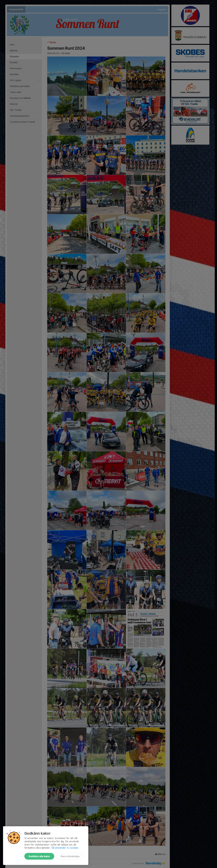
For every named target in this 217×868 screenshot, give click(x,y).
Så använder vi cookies (65, 848)
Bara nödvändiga (70, 856)
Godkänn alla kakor (39, 856)
